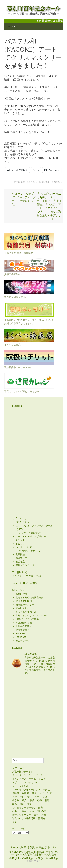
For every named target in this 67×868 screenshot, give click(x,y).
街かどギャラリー (21, 815)
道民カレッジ (23, 641)
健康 (34, 793)
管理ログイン (34, 861)
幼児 (24, 800)
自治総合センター (25, 605)
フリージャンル (20, 786)
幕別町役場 (21, 594)
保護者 (25, 793)
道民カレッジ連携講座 (24, 818)
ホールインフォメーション (26, 790)
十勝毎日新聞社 (24, 626)
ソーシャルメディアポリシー (31, 536)
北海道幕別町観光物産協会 (29, 597)
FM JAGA (21, 634)
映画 (14, 804)
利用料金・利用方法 (30, 551)
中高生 (46, 790)
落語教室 (20, 562)
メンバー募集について (31, 533)
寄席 (45, 797)
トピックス (21, 544)
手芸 (32, 800)
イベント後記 (19, 779)
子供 (22, 797)
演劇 (22, 804)
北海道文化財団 (24, 601)
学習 (37, 797)
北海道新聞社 (23, 630)
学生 (30, 797)
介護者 (16, 793)
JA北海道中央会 (24, 623)
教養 (39, 800)
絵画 (32, 811)
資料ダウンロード (25, 565)
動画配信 (20, 554)
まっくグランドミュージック (27, 775)
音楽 (14, 822)
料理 (47, 800)
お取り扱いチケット (23, 772)
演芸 (30, 804)
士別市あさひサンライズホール (32, 616)
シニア (42, 779)
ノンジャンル (31, 782)
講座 (36, 815)
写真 (49, 793)
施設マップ (21, 558)
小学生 (16, 800)
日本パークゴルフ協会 (27, 619)
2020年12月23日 (28, 182)
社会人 (16, 811)
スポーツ (17, 782)
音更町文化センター (26, 608)
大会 (14, 797)
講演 (44, 815)
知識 (41, 808)
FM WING (21, 637)
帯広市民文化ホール (26, 612)
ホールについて (24, 547)
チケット (20, 540)
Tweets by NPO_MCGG (24, 583)
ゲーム (32, 779)
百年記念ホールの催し (24, 808)
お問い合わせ (23, 522)
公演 (42, 793)
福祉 (24, 811)
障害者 (42, 818)
